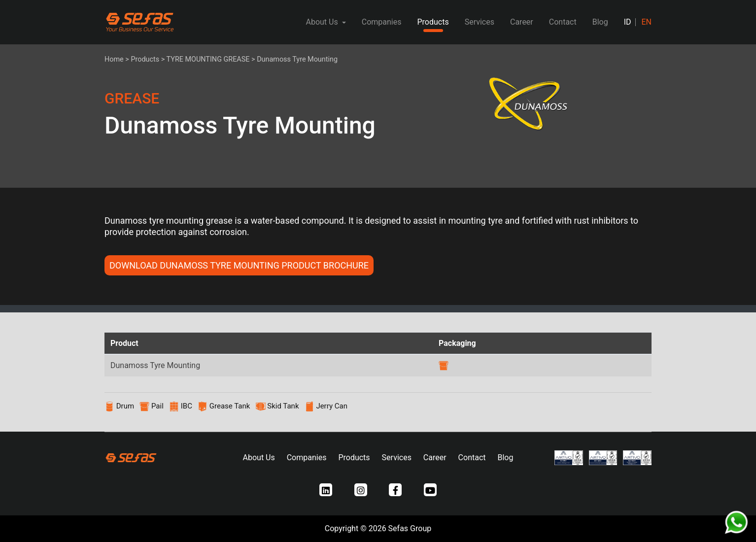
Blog (600, 22)
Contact (563, 22)
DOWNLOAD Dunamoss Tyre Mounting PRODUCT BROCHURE (239, 265)
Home (114, 59)
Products (433, 22)
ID (628, 22)
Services (480, 22)
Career (522, 22)
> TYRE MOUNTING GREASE (206, 59)
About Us (259, 457)
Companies (382, 22)
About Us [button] (323, 22)
